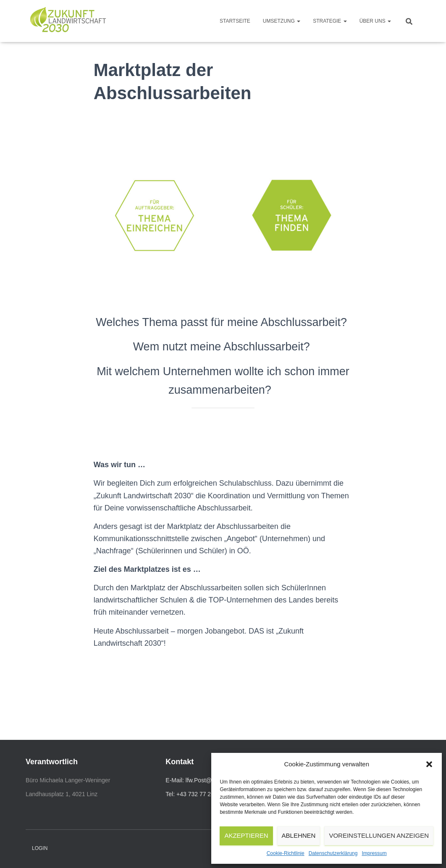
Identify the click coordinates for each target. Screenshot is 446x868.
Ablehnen (299, 835)
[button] (429, 764)
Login (40, 848)
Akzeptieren (246, 835)
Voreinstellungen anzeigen (379, 835)
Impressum (374, 853)
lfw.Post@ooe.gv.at (211, 780)
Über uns (375, 21)
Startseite (235, 21)
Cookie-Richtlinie (286, 853)
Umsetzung (282, 21)
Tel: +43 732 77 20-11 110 (200, 794)
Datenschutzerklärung (333, 853)
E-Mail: (175, 780)
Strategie (330, 21)
